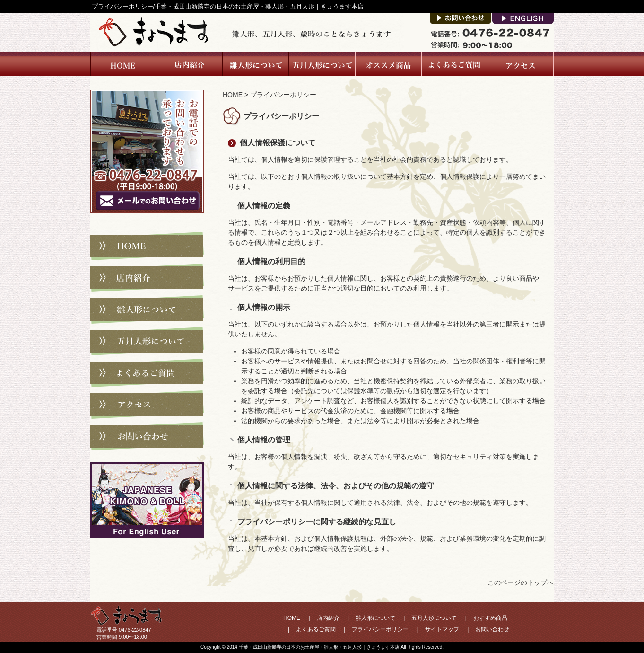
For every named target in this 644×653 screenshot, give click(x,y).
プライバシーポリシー (380, 629)
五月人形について (322, 64)
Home (123, 64)
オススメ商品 (388, 64)
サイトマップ (442, 629)
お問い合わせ (147, 436)
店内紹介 (189, 64)
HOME (233, 95)
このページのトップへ (521, 582)
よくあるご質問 (454, 64)
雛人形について (255, 64)
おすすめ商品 (490, 618)
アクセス (520, 64)
